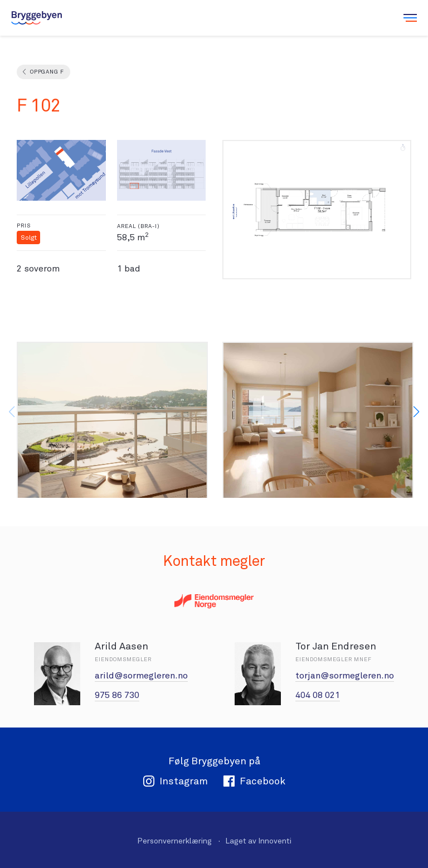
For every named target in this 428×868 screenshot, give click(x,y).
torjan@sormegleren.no (345, 675)
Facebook (254, 781)
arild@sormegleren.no (141, 675)
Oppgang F (47, 72)
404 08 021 (318, 695)
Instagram (175, 781)
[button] (416, 412)
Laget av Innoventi (258, 841)
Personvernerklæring (174, 841)
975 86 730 (117, 695)
